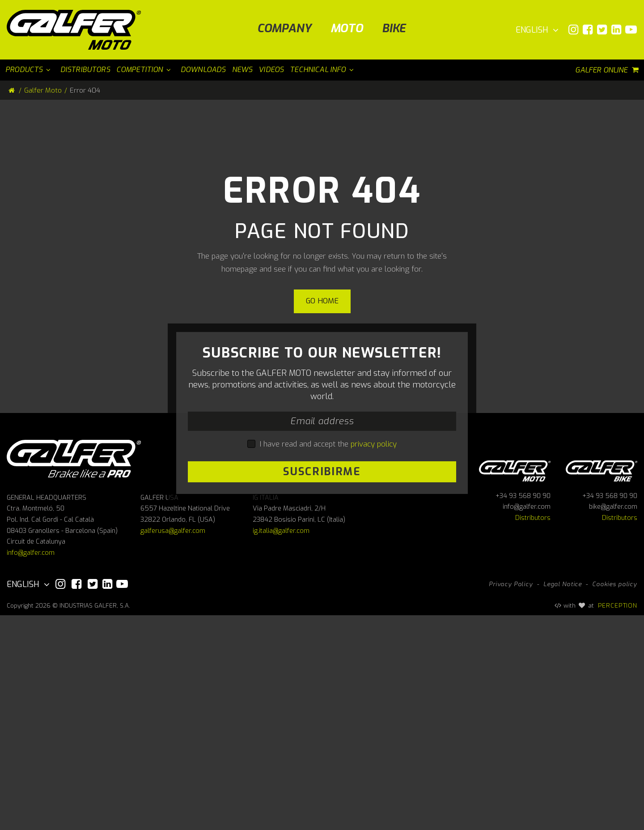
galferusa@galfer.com (173, 746)
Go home (322, 301)
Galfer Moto (43, 90)
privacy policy (374, 551)
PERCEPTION (618, 820)
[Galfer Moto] (77, 30)
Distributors (533, 733)
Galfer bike (602, 684)
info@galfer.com (31, 768)
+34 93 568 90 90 (523, 711)
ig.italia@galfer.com (281, 746)
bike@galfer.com (613, 721)
